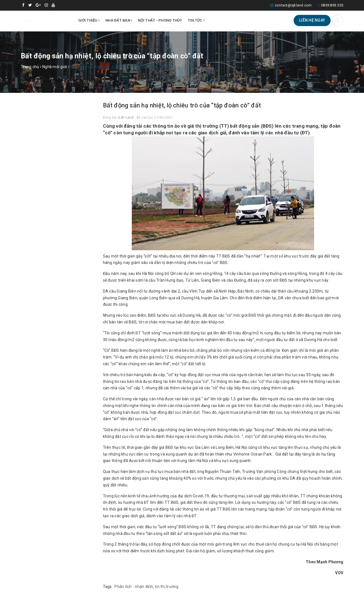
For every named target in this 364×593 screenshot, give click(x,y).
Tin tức (196, 20)
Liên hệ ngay (312, 20)
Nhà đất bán (119, 20)
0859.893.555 (332, 5)
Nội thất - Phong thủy (160, 20)
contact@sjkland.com (293, 5)
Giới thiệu (89, 20)
